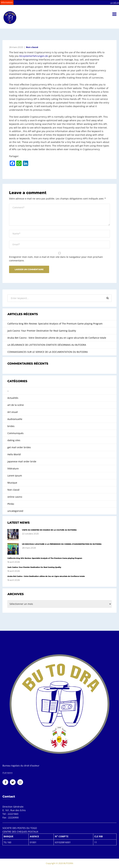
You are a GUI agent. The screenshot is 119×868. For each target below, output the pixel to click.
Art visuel (13, 412)
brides (11, 426)
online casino (15, 497)
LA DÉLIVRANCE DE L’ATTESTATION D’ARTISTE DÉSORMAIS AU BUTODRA (47, 345)
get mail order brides (19, 447)
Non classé (32, 47)
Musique (12, 483)
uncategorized (15, 511)
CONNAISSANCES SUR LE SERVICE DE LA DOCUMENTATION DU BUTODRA (48, 352)
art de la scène (16, 405)
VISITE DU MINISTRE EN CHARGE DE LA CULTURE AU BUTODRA (49, 530)
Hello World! (14, 454)
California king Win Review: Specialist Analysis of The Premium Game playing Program (55, 324)
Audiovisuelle (15, 419)
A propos (7, 773)
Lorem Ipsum (15, 476)
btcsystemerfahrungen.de (34, 56)
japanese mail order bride (22, 461)
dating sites (14, 440)
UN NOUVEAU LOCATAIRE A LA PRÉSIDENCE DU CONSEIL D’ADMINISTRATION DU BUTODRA (62, 544)
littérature (13, 469)
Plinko (11, 504)
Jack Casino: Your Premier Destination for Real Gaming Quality (42, 331)
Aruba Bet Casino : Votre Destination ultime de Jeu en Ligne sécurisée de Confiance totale (57, 338)
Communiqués (15, 433)
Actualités (13, 398)
